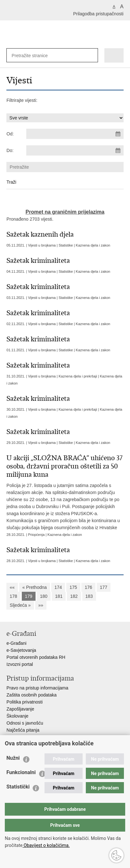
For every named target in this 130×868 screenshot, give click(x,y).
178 (13, 596)
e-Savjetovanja (21, 650)
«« (12, 587)
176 (88, 587)
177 (104, 587)
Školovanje (17, 716)
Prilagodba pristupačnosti (98, 14)
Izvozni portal (20, 664)
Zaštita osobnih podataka (31, 695)
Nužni (13, 758)
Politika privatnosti (24, 702)
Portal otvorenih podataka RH (36, 657)
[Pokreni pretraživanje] (92, 55)
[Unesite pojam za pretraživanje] (32, 55)
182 (74, 596)
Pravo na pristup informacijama (37, 688)
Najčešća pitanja (23, 730)
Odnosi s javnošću (25, 723)
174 (58, 587)
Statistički (18, 787)
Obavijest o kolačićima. (46, 845)
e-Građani (16, 643)
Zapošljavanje (20, 709)
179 (29, 596)
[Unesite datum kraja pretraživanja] (75, 150)
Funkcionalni (21, 772)
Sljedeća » (20, 605)
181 (59, 596)
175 (73, 587)
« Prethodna (35, 587)
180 (44, 596)
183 (89, 596)
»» (41, 605)
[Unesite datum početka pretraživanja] (75, 134)
